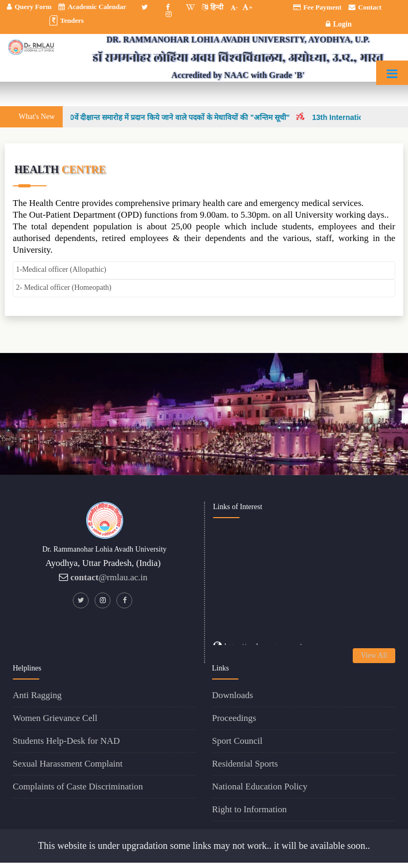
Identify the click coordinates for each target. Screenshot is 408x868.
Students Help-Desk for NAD (66, 741)
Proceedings (234, 718)
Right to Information (249, 809)
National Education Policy (260, 787)
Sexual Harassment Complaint (68, 764)
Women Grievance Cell (55, 718)
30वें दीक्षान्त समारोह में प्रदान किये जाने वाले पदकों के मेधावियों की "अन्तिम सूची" (182, 117)
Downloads (232, 695)
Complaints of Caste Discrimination (78, 787)
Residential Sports (245, 764)
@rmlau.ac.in (109, 577)
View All (374, 655)
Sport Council (237, 741)
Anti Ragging (37, 695)
